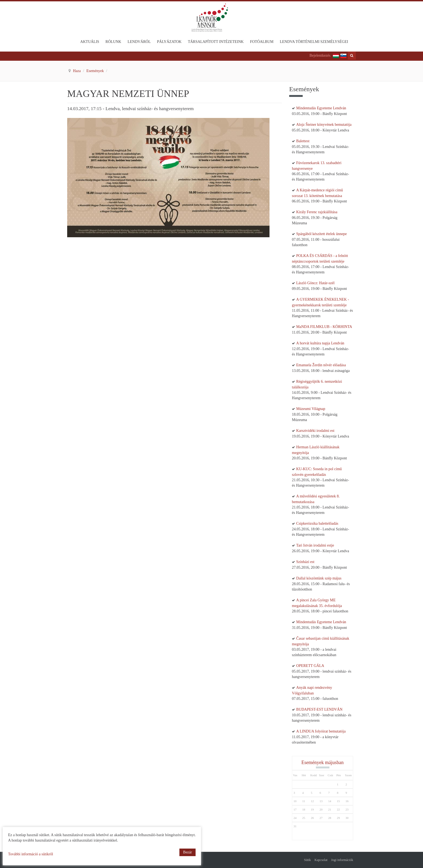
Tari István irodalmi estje (315, 545)
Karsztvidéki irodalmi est (315, 431)
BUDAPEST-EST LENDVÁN (319, 709)
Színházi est (305, 562)
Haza (77, 71)
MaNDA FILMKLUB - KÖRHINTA (324, 327)
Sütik (307, 860)
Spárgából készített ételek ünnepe (322, 234)
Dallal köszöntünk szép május (319, 578)
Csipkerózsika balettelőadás (317, 523)
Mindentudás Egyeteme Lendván (321, 108)
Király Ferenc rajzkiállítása (317, 212)
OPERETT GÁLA (310, 666)
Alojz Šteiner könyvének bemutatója (324, 125)
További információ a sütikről (31, 854)
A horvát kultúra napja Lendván (320, 343)
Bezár (188, 852)
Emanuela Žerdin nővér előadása (321, 365)
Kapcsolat (321, 860)
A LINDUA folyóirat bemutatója (321, 731)
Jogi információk (342, 860)
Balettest (303, 141)
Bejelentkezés (320, 55)
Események (95, 71)
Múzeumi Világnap (311, 409)
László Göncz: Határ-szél (315, 283)
